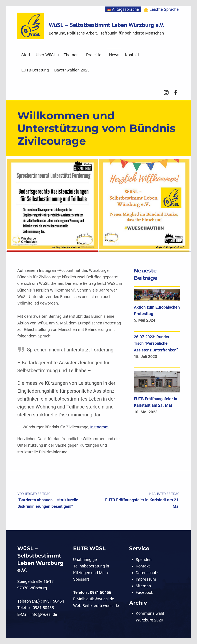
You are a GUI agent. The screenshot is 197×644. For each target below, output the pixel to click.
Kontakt (132, 55)
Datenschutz (147, 573)
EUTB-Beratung (35, 70)
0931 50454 (53, 601)
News (114, 55)
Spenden (144, 560)
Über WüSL (46, 55)
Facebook (144, 592)
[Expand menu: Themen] (81, 55)
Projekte (94, 55)
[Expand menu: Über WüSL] (58, 55)
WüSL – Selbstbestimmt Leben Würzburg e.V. (106, 25)
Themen (71, 55)
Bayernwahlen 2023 (72, 70)
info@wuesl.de (44, 614)
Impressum (146, 579)
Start (26, 55)
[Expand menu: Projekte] (104, 55)
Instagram (99, 427)
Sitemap (143, 586)
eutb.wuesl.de (106, 606)
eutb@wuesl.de (100, 599)
